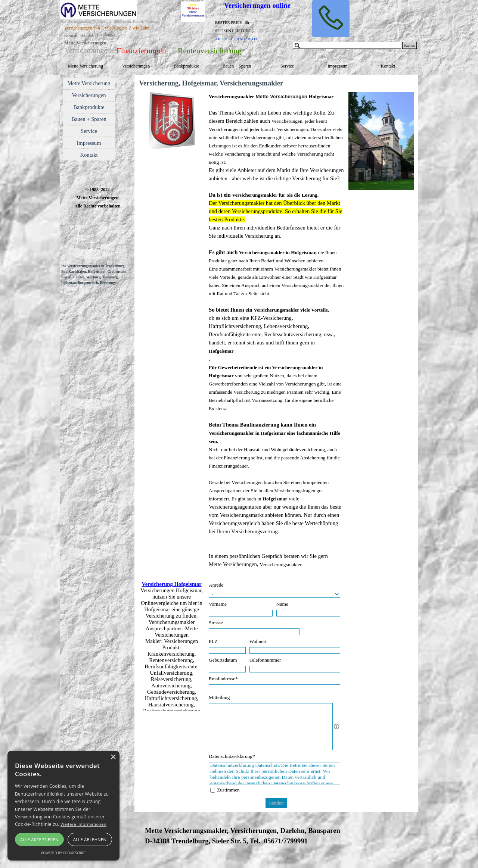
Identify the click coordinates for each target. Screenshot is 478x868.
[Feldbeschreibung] (336, 727)
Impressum (337, 66)
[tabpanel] (243, 30)
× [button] (113, 757)
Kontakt (388, 66)
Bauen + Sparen (237, 66)
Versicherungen (136, 66)
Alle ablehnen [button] (90, 839)
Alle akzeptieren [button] (39, 839)
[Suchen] (347, 45)
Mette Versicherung (86, 66)
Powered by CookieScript (63, 853)
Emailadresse (223, 679)
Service (287, 66)
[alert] (63, 806)
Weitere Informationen (83, 824)
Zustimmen (228, 790)
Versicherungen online (257, 5)
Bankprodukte (186, 66)
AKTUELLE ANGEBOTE (237, 39)
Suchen (409, 45)
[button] (331, 19)
